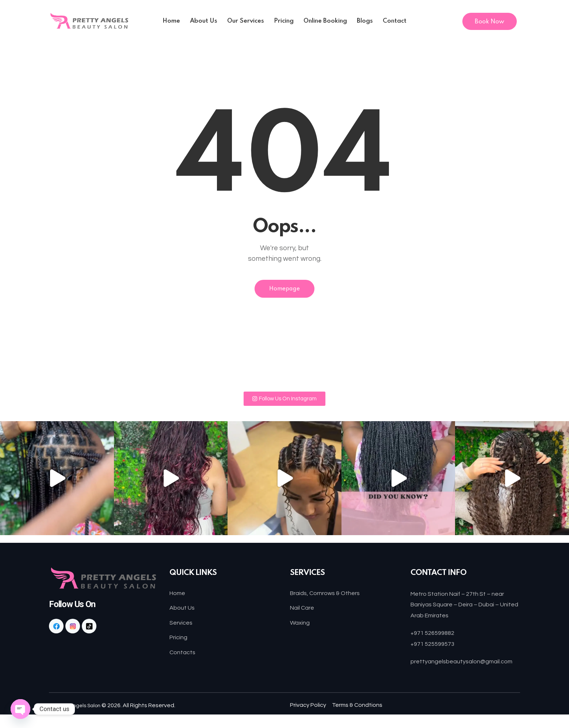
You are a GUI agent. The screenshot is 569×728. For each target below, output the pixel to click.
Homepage (285, 290)
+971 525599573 (435, 646)
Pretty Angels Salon (81, 719)
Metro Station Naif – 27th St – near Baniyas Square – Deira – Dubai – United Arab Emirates (463, 607)
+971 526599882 (435, 635)
